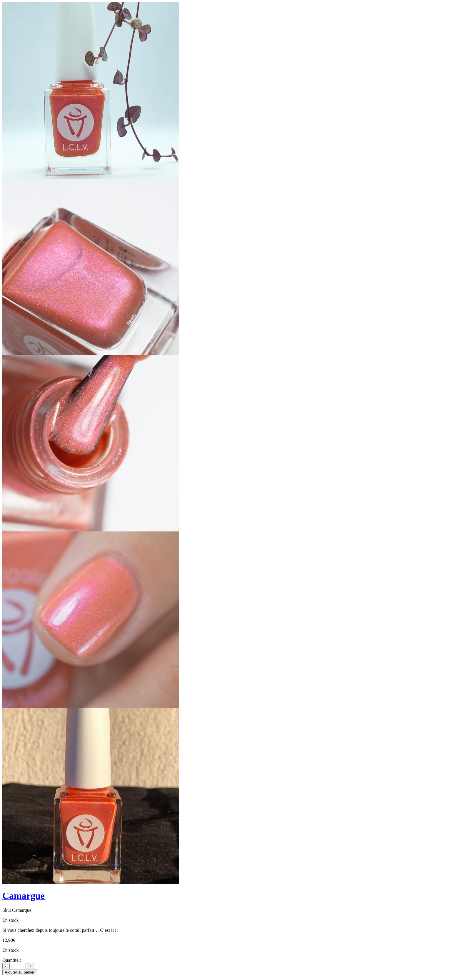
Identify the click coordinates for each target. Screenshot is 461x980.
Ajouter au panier (20, 972)
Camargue (24, 896)
